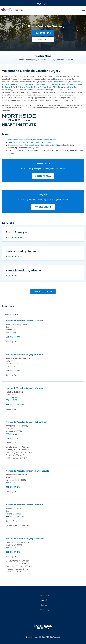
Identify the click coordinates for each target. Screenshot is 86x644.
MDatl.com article (26, 150)
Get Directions (13, 337)
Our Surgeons (43, 33)
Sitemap (44, 605)
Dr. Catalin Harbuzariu (11, 84)
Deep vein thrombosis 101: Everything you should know (30, 142)
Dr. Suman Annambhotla (59, 82)
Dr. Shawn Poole (24, 87)
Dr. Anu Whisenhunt (54, 87)
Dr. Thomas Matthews (57, 84)
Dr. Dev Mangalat (40, 84)
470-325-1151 (11, 548)
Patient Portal (44, 595)
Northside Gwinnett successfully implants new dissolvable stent (33, 140)
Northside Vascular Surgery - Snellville (25, 538)
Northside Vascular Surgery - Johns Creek (26, 422)
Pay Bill (44, 600)
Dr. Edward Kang (26, 84)
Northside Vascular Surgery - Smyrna (24, 505)
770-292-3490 (11, 332)
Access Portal (43, 176)
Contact (43, 40)
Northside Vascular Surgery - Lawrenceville (27, 471)
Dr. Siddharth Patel (9, 87)
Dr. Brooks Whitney (38, 87)
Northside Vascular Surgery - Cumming (25, 388)
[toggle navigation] (83, 11)
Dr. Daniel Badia (75, 82)
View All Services (43, 291)
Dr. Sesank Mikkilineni (75, 84)
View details (12, 237)
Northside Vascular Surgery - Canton (24, 354)
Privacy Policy (44, 610)
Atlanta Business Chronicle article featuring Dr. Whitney (40, 145)
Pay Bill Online (43, 207)
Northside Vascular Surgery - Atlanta (24, 321)
